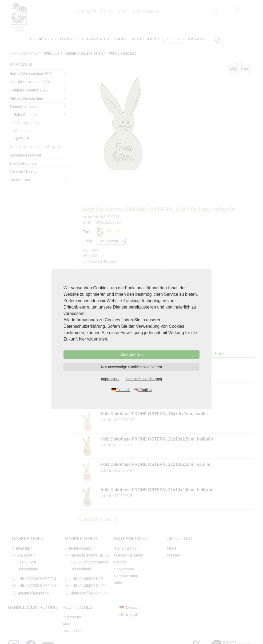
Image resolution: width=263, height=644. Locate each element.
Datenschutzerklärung (84, 326)
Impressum (110, 379)
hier (83, 339)
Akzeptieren (132, 355)
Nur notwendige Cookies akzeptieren (132, 367)
